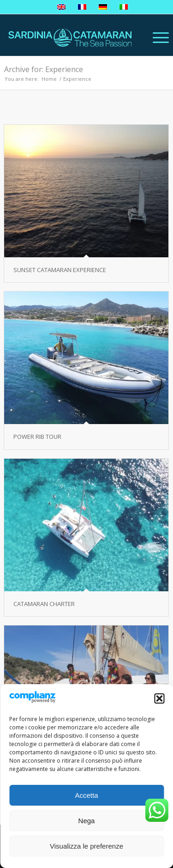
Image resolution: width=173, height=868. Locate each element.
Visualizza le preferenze (86, 846)
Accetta (86, 795)
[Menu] (156, 37)
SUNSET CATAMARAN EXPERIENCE (60, 270)
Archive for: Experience (44, 69)
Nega (87, 821)
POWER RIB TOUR (37, 437)
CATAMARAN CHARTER (44, 604)
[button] (159, 698)
